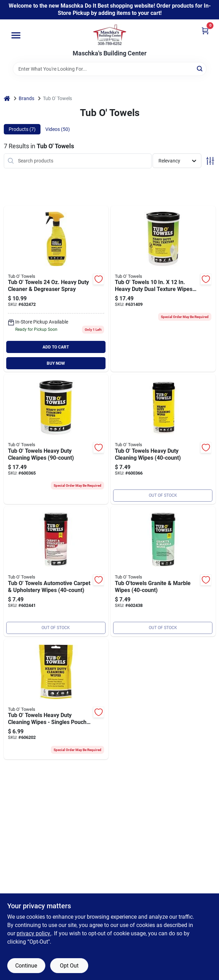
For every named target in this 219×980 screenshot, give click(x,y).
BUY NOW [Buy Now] (56, 363)
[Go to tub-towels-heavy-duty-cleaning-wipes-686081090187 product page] (163, 439)
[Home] (7, 99)
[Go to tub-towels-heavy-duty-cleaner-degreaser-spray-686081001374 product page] (56, 289)
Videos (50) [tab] (58, 129)
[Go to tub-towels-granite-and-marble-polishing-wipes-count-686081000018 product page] (163, 571)
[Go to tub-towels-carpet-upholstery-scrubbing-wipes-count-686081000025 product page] (56, 571)
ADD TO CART (56, 347)
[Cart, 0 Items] (205, 31)
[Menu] (16, 35)
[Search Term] (110, 69)
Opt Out (69, 966)
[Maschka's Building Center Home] (110, 35)
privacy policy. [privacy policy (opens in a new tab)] (34, 933)
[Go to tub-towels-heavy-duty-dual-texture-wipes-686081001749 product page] (163, 289)
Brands (26, 98)
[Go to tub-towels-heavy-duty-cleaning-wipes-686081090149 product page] (56, 439)
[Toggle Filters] (210, 161)
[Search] (200, 68)
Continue (26, 966)
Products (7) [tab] (22, 129)
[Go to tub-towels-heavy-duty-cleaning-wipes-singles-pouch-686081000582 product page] (56, 699)
